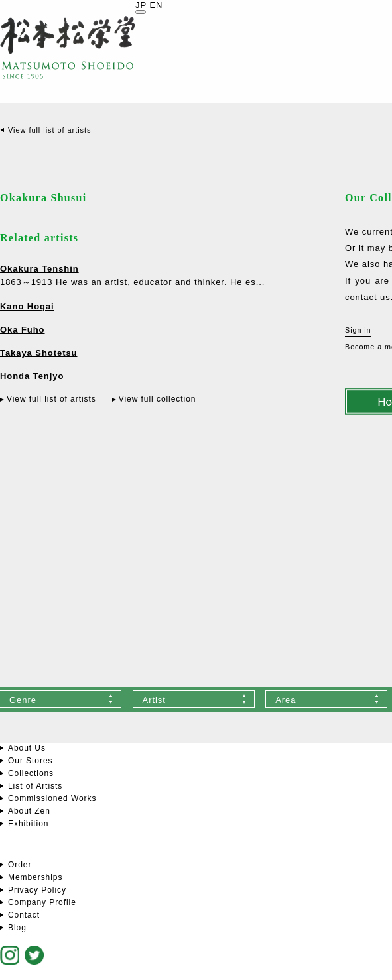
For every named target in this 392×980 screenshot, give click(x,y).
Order (20, 865)
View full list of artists (49, 130)
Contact (24, 915)
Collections (31, 773)
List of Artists (35, 786)
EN (156, 5)
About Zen (29, 811)
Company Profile (42, 902)
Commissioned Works (52, 798)
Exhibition (28, 824)
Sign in (358, 330)
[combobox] (194, 699)
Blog (17, 928)
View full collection (158, 399)
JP (141, 5)
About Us (27, 748)
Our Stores (30, 761)
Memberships (35, 877)
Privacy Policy (37, 890)
